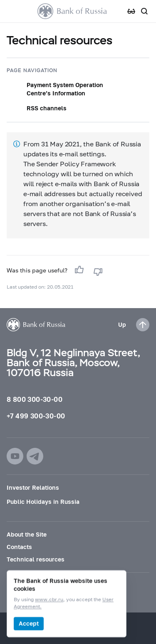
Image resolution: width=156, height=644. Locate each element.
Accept (29, 623)
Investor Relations (33, 487)
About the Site (27, 534)
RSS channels (47, 108)
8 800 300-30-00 (35, 399)
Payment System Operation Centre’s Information (65, 89)
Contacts (19, 547)
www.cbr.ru (49, 600)
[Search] (144, 11)
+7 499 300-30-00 (36, 416)
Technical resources (36, 559)
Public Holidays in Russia (43, 502)
